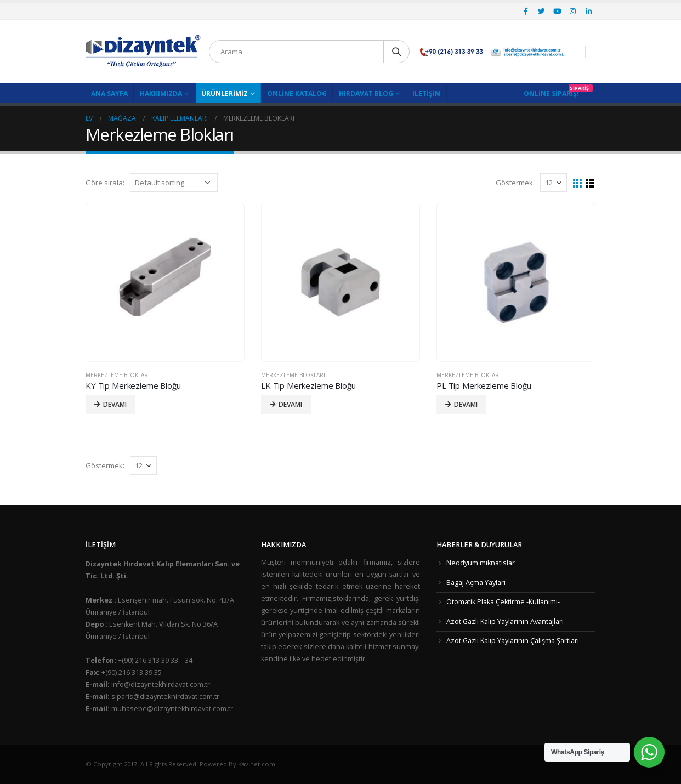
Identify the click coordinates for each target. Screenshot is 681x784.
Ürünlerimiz (225, 93)
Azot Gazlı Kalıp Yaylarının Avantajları (505, 621)
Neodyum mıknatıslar (481, 563)
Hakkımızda (161, 93)
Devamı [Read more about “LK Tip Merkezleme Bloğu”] (290, 404)
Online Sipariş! (551, 93)
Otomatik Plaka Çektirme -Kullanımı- (503, 602)
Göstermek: (515, 183)
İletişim (427, 93)
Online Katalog (297, 93)
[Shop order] (174, 183)
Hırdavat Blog (366, 93)
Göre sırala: (105, 183)
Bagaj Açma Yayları (476, 583)
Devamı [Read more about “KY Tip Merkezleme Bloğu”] (115, 404)
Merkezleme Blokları (118, 375)
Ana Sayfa (109, 93)
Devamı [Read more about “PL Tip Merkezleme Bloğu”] (466, 404)
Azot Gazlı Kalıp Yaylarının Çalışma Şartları (513, 641)
